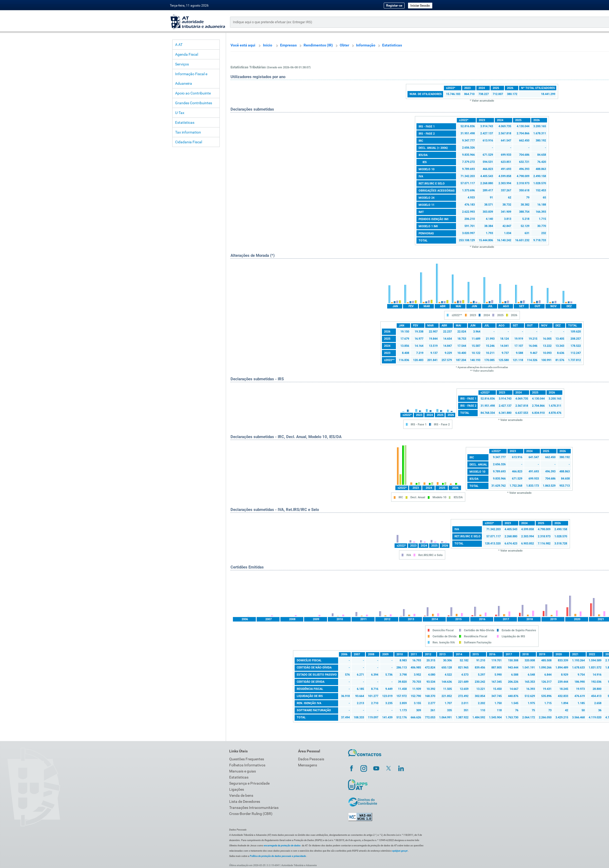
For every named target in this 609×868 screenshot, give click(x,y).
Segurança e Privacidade (249, 783)
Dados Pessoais (311, 759)
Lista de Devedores (245, 801)
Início (268, 45)
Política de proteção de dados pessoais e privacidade (278, 856)
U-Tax (180, 113)
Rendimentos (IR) (318, 45)
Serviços (182, 64)
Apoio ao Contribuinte (193, 93)
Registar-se (394, 6)
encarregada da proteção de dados (282, 846)
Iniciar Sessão (420, 6)
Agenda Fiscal (187, 54)
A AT (179, 45)
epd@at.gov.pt (400, 851)
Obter (344, 45)
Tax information (188, 132)
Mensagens (308, 765)
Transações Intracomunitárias (254, 808)
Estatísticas (185, 122)
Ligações (237, 789)
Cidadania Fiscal (189, 142)
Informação (366, 45)
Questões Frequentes (247, 759)
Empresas (288, 45)
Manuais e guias (243, 771)
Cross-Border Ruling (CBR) (251, 814)
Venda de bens (241, 795)
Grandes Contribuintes (194, 103)
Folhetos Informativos (247, 765)
